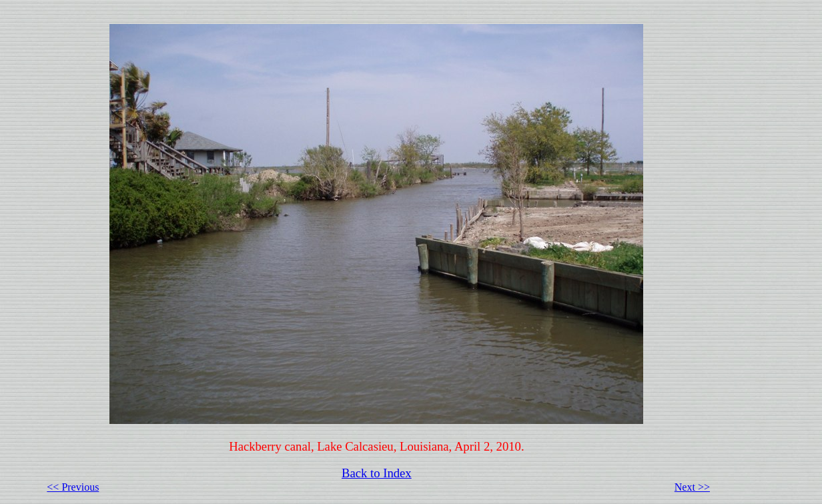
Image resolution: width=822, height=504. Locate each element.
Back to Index (377, 473)
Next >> (692, 487)
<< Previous (73, 487)
